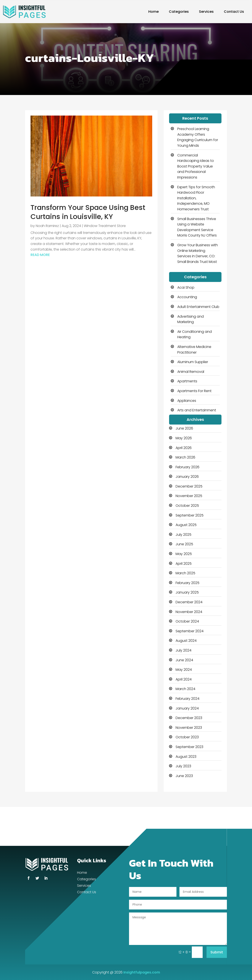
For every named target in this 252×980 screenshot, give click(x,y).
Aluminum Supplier (193, 362)
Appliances (187, 401)
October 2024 (187, 621)
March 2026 (185, 457)
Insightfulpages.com (142, 972)
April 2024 (184, 679)
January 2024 (187, 708)
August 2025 (186, 525)
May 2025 (184, 554)
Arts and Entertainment (197, 410)
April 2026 (184, 448)
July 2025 (183, 535)
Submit (217, 952)
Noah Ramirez (47, 226)
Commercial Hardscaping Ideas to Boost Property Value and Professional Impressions (196, 166)
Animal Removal (191, 372)
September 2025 (190, 515)
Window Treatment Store (105, 226)
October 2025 (187, 506)
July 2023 (183, 766)
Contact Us (234, 12)
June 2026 (184, 428)
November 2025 (189, 496)
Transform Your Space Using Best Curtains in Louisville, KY (88, 212)
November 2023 (189, 728)
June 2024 (184, 660)
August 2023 (186, 757)
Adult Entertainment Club (198, 307)
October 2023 (187, 737)
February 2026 (187, 467)
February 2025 (187, 583)
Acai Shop (186, 287)
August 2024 (186, 641)
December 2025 (189, 486)
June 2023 (184, 776)
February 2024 (187, 699)
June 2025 (184, 544)
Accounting (187, 297)
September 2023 (189, 747)
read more (40, 255)
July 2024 (183, 650)
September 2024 (190, 631)
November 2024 (189, 612)
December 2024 (189, 602)
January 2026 (187, 477)
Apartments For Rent (194, 391)
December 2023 (189, 718)
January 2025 (187, 592)
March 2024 (185, 689)
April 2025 (184, 564)
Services (206, 12)
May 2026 (184, 438)
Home (153, 12)
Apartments (187, 381)
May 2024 (184, 670)
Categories (179, 12)
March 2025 (185, 573)
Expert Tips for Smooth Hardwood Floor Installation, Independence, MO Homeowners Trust (196, 198)
